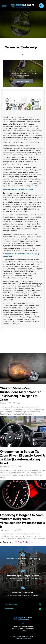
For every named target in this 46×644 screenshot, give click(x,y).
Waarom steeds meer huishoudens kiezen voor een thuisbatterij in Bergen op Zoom (21, 394)
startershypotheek (29, 248)
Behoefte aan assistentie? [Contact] (23, 592)
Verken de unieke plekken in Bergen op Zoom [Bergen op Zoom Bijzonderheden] (23, 560)
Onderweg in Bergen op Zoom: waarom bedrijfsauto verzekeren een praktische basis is (22, 521)
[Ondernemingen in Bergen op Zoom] (23, 571)
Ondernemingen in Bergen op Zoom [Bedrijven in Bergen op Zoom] (23, 576)
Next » (29, 542)
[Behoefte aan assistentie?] (23, 588)
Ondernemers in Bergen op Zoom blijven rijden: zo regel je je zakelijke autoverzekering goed (23, 457)
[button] (41, 6)
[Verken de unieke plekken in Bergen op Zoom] (23, 554)
